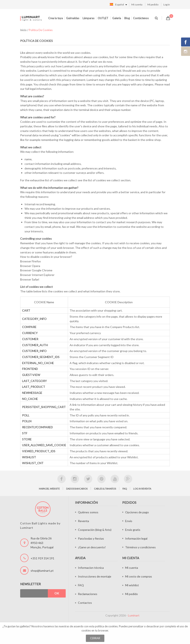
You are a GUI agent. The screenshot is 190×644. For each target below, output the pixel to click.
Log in (167, 4)
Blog (127, 18)
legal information (41, 89)
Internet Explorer (43, 275)
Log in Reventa (142, 489)
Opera (36, 266)
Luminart (134, 615)
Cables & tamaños (105, 489)
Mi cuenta (137, 4)
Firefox (36, 261)
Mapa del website (49, 489)
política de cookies (106, 626)
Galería (117, 18)
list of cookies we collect (104, 180)
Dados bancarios (77, 489)
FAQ (125, 489)
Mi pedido (153, 4)
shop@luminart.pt (42, 571)
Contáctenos (141, 18)
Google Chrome (42, 270)
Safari (35, 279)
